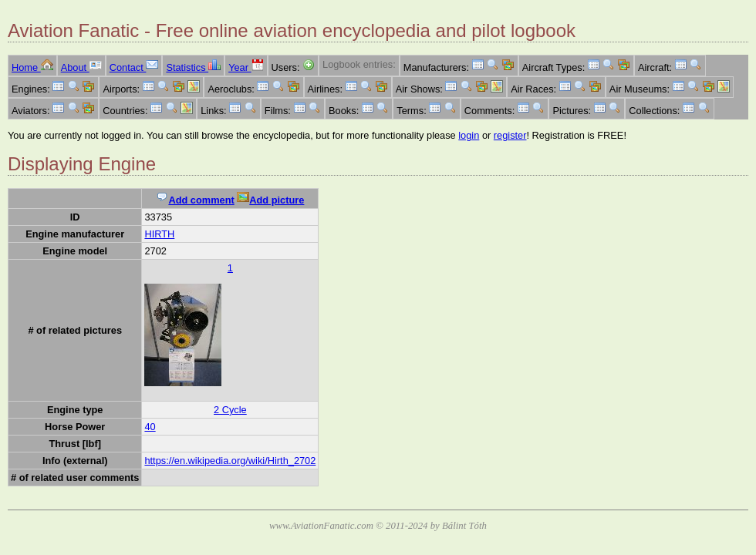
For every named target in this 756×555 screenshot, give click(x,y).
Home (32, 67)
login (469, 135)
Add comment (195, 200)
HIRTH (159, 234)
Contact (134, 67)
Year (246, 67)
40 (150, 427)
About (81, 67)
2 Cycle (230, 410)
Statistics (193, 67)
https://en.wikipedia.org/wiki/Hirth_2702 (230, 461)
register (510, 135)
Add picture (270, 200)
